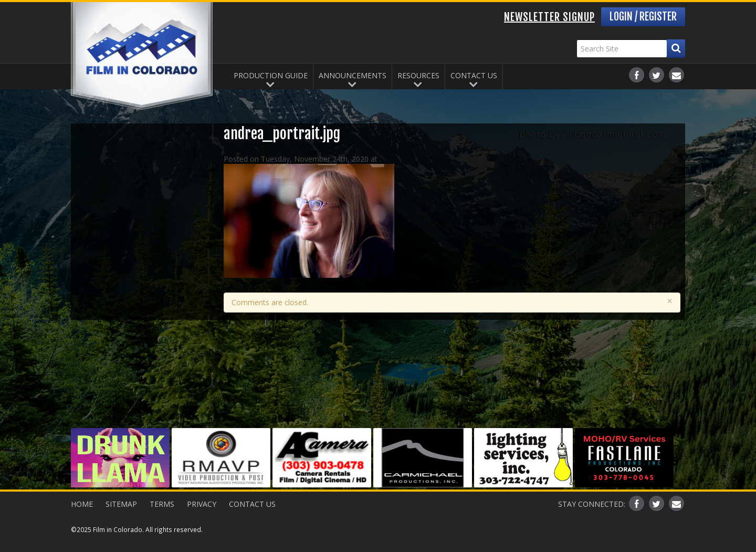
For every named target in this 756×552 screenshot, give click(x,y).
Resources (418, 75)
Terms (162, 504)
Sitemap (121, 504)
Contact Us (474, 75)
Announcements (353, 75)
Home (82, 504)
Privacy (202, 504)
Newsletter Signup (549, 17)
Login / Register (643, 17)
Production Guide (271, 75)
